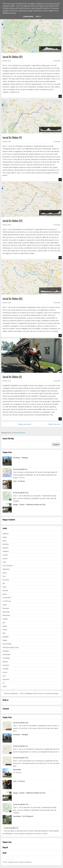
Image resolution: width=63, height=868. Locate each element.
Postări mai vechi (54, 424)
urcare (5, 672)
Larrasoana (7, 598)
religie (5, 640)
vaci (4, 676)
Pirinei (5, 630)
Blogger (56, 693)
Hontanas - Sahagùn (21, 458)
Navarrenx (6, 615)
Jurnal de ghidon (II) (12, 377)
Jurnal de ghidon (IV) (12, 221)
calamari (6, 551)
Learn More (28, 17)
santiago (6, 651)
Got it (38, 17)
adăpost (5, 534)
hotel (4, 587)
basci (4, 541)
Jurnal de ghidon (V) (12, 138)
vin (4, 683)
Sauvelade (6, 654)
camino (5, 555)
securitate (6, 658)
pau (4, 622)
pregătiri (6, 637)
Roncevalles (7, 644)
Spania (5, 662)
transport (6, 665)
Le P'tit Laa (7, 601)
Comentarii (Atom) (18, 433)
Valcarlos (6, 679)
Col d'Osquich (8, 566)
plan (4, 633)
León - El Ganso (19, 481)
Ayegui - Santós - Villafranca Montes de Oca (29, 505)
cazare (5, 559)
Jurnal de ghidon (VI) (12, 57)
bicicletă (6, 544)
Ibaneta (5, 590)
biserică (5, 548)
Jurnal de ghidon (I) (20, 469)
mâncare (6, 608)
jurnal (5, 594)
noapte (5, 619)
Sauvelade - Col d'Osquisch (23, 816)
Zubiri (5, 686)
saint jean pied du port (11, 647)
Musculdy (6, 612)
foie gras (6, 580)
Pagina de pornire (25, 424)
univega (5, 669)
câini (4, 562)
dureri (5, 573)
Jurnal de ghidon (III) (12, 299)
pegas (5, 626)
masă (5, 605)
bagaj (5, 537)
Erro (4, 576)
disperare (6, 569)
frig (4, 583)
